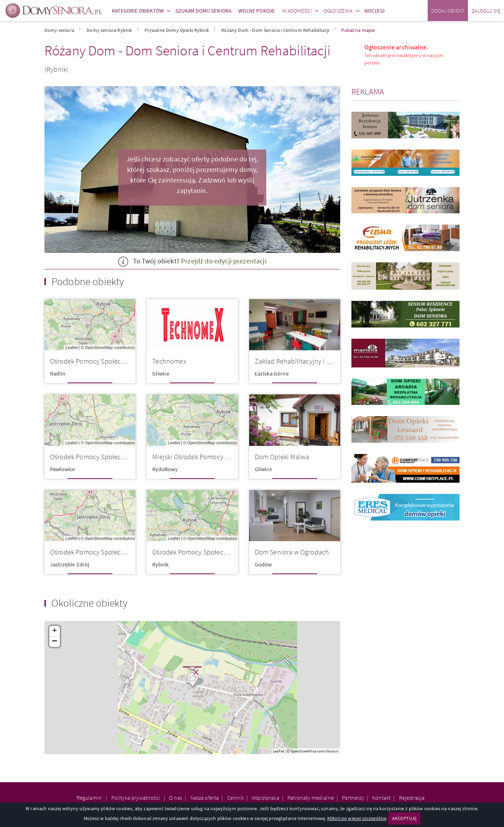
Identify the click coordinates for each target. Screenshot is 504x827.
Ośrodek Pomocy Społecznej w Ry (201, 552)
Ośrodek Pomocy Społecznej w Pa (99, 457)
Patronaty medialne (311, 798)
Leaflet (71, 347)
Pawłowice (62, 469)
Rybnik (160, 564)
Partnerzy (353, 798)
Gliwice (161, 373)
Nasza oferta (205, 798)
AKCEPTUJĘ (404, 818)
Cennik (235, 798)
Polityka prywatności (136, 798)
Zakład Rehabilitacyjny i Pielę (298, 361)
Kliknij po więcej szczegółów (357, 818)
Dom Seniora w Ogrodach (292, 552)
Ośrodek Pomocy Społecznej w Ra (99, 361)
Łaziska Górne (272, 373)
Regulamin (90, 798)
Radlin (58, 373)
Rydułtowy (165, 469)
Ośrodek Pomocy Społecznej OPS (98, 552)
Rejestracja (412, 798)
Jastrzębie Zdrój (70, 564)
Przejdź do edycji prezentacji (224, 261)
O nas (176, 798)
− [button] (55, 642)
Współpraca (265, 798)
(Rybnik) (57, 69)
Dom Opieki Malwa (282, 457)
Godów (263, 564)
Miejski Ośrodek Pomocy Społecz (200, 457)
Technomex (169, 361)
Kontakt (381, 798)
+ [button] (54, 631)
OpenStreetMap (99, 347)
